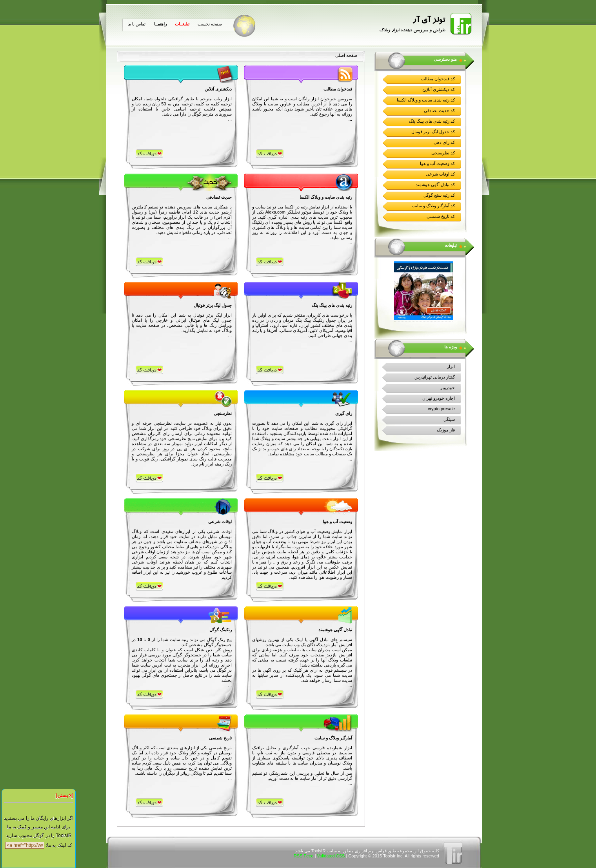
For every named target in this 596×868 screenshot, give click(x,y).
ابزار (451, 366)
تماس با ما (136, 24)
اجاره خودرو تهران (439, 398)
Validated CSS (331, 856)
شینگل (449, 419)
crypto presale (441, 409)
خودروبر (448, 388)
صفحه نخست (210, 24)
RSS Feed (304, 856)
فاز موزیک (446, 430)
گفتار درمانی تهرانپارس (435, 377)
